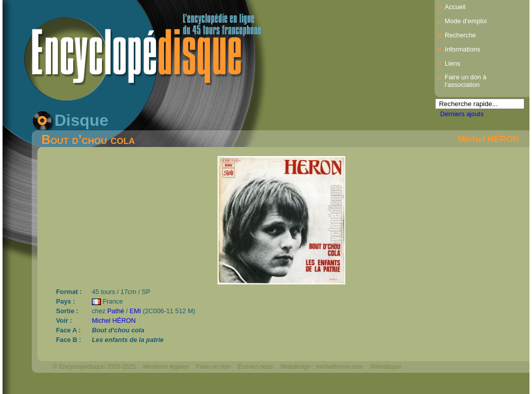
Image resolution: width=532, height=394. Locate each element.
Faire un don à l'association (466, 81)
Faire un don (213, 367)
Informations (462, 49)
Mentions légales (166, 367)
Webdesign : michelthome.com (322, 367)
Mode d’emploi (466, 21)
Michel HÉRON (488, 139)
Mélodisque (386, 367)
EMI (136, 311)
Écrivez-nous (255, 367)
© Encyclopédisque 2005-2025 (94, 367)
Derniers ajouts (462, 114)
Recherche (460, 35)
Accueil (455, 7)
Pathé (116, 311)
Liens (453, 63)
